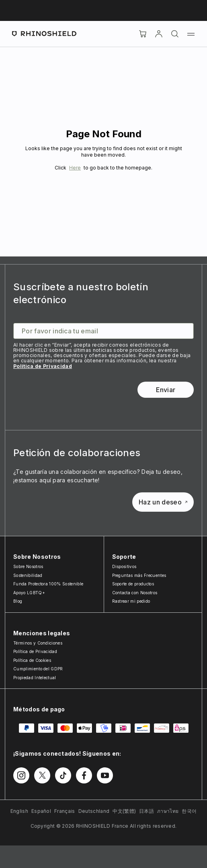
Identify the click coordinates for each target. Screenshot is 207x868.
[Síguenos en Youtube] (105, 775)
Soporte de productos (133, 584)
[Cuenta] (159, 34)
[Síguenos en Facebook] (84, 775)
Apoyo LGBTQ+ (29, 593)
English (19, 811)
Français (65, 811)
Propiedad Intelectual (35, 678)
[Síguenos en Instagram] (21, 775)
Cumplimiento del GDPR (38, 669)
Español (41, 811)
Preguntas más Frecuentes (139, 575)
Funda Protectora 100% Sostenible (48, 584)
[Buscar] (175, 34)
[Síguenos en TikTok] (63, 775)
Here (75, 168)
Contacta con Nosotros (135, 593)
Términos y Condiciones (38, 643)
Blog (18, 601)
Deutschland (94, 811)
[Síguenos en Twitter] (42, 775)
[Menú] (191, 34)
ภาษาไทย (168, 811)
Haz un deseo (163, 502)
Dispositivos (124, 566)
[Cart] (143, 34)
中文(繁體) (124, 811)
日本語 (147, 811)
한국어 (189, 811)
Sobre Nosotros (28, 566)
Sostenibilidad (28, 575)
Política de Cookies (32, 660)
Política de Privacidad (43, 366)
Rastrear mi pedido (131, 601)
